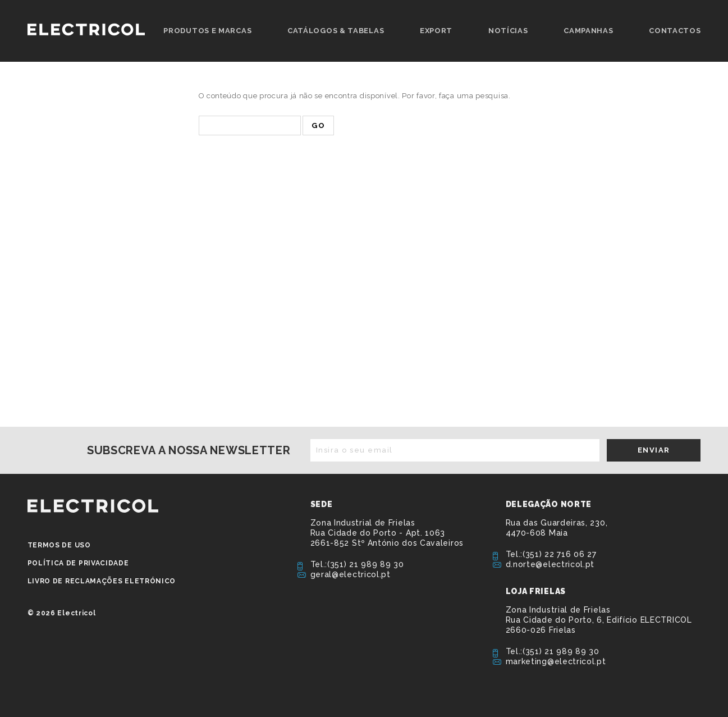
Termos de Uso (59, 545)
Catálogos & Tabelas (336, 31)
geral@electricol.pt (351, 574)
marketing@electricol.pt (556, 661)
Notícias (508, 31)
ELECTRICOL (93, 506)
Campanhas (588, 31)
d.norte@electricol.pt (550, 564)
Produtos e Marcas (207, 31)
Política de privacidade (78, 563)
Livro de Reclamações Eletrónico (102, 581)
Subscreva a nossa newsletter (189, 450)
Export (436, 31)
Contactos (675, 31)
